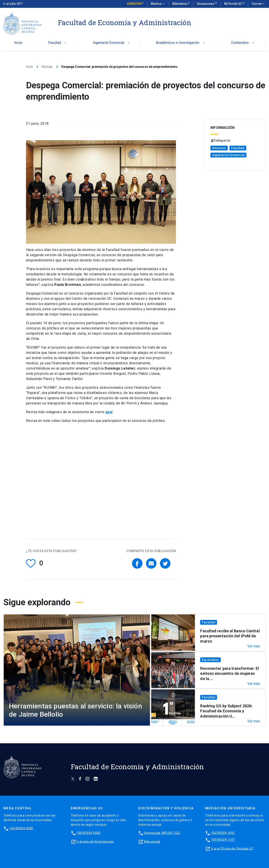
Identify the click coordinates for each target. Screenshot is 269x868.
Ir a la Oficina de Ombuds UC (232, 848)
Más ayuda (152, 841)
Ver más (254, 646)
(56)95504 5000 (89, 833)
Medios (158, 4)
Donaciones (206, 4)
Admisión (134, 4)
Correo (259, 4)
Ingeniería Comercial (112, 43)
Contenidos (243, 43)
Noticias (47, 67)
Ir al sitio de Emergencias (95, 841)
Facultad (58, 43)
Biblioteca (180, 4)
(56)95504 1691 (223, 833)
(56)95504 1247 (223, 840)
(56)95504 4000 (21, 828)
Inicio (18, 43)
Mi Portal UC (233, 4)
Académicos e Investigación (181, 43)
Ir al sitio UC (12, 4)
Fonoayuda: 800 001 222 (162, 833)
